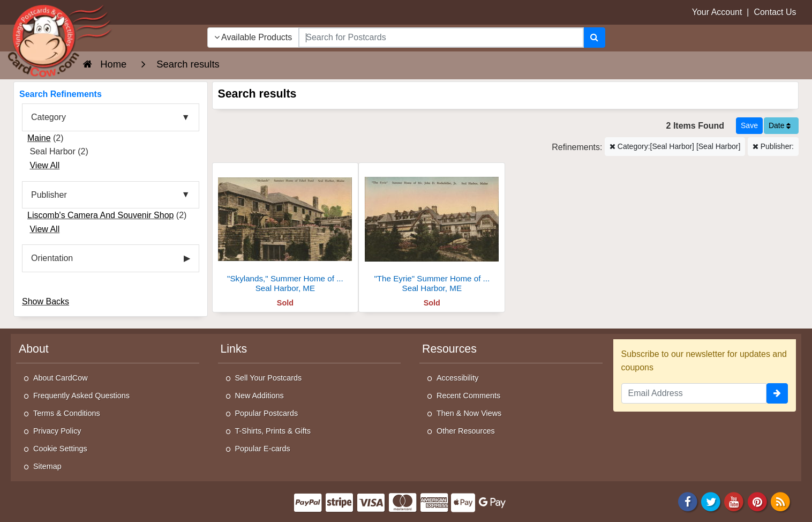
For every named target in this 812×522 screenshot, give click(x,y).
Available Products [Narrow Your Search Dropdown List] (253, 37)
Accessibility (457, 378)
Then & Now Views (469, 413)
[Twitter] (711, 501)
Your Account (717, 12)
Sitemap (47, 466)
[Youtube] (734, 501)
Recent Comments (468, 396)
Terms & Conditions (67, 413)
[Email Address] (694, 393)
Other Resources (466, 431)
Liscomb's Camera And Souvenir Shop (100, 215)
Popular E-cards (263, 449)
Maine (39, 138)
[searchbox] (441, 38)
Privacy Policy (57, 431)
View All (44, 165)
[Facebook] (688, 501)
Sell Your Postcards (269, 378)
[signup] (777, 393)
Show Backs (46, 301)
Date (780, 125)
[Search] (594, 38)
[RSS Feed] (780, 501)
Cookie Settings (60, 449)
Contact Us (775, 12)
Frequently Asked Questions (81, 396)
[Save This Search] (749, 126)
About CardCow (61, 378)
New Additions (260, 396)
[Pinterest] (757, 501)
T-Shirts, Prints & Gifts (273, 431)
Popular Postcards (267, 413)
